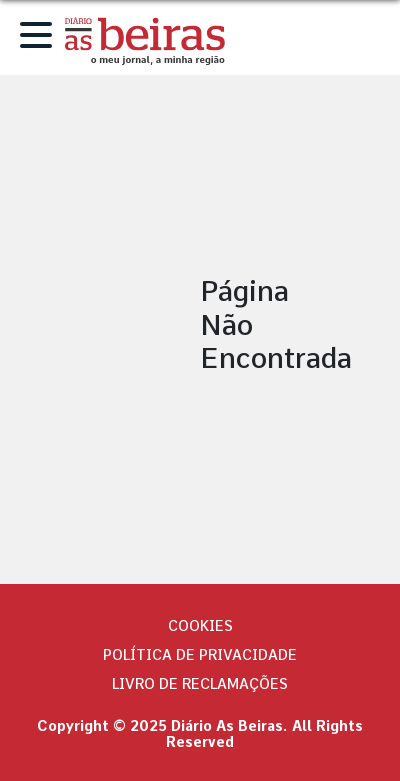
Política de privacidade (200, 655)
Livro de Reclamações (200, 684)
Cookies (200, 626)
